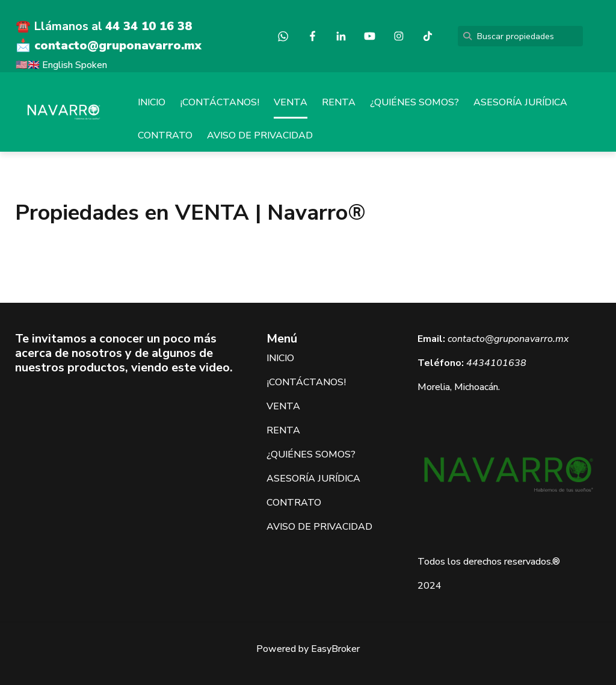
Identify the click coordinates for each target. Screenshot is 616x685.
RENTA (339, 102)
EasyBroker (335, 649)
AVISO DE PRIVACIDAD (260, 135)
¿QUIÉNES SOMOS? (414, 102)
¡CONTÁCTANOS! (220, 102)
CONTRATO (165, 135)
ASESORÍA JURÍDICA (520, 102)
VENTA (291, 102)
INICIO (152, 102)
